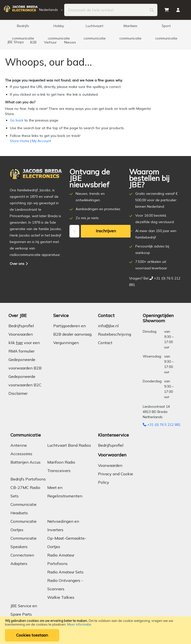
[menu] (95, 35)
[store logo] (21, 10)
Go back (17, 120)
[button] (52, 10)
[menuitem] (23, 27)
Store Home (20, 141)
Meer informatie (79, 624)
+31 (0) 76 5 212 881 (162, 425)
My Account (42, 141)
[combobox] (111, 10)
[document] (95, 630)
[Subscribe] (106, 231)
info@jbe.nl (108, 326)
